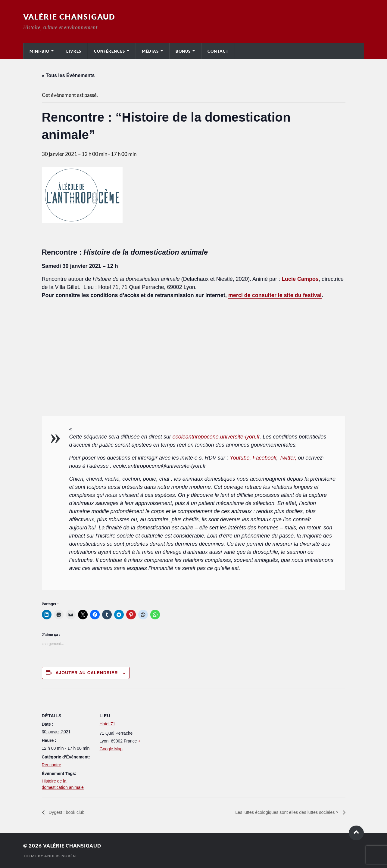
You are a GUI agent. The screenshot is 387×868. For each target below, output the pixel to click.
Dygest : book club (68, 812)
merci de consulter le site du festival (275, 295)
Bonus (183, 51)
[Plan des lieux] (189, 730)
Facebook (265, 458)
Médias (150, 51)
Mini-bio (39, 51)
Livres (74, 51)
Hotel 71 (108, 724)
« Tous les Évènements (68, 75)
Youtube (239, 458)
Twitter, (288, 458)
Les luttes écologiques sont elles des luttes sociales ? (282, 812)
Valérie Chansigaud (71, 17)
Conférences (109, 51)
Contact (218, 51)
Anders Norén (60, 856)
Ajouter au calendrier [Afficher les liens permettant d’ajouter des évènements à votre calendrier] (87, 673)
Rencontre (52, 765)
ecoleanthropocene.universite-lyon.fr (216, 437)
